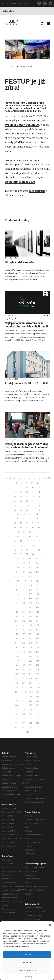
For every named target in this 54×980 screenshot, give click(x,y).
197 (24, 679)
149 (24, 625)
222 (31, 705)
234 (31, 719)
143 (38, 616)
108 (17, 581)
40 (33, 510)
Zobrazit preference (27, 970)
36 (39, 505)
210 (31, 692)
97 (24, 568)
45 (37, 514)
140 (17, 616)
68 (15, 541)
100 (17, 572)
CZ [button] (6, 4)
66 (30, 537)
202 (31, 683)
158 (31, 634)
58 (33, 528)
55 (15, 528)
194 (31, 674)
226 (31, 710)
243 (38, 727)
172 (17, 652)
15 (33, 488)
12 (16, 488)
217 (24, 701)
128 (17, 603)
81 (33, 550)
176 (17, 656)
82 (39, 550)
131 (38, 603)
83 (15, 554)
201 (24, 683)
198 (31, 679)
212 (17, 696)
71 (34, 541)
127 (38, 599)
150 (31, 625)
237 (24, 723)
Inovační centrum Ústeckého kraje (25, 103)
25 (33, 497)
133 (24, 608)
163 (38, 639)
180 (17, 661)
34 (27, 505)
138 (31, 612)
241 (24, 727)
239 (38, 723)
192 (17, 674)
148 (17, 625)
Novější (8, 478)
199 (38, 679)
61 (24, 532)
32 (15, 505)
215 (38, 696)
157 (24, 634)
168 (17, 648)
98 (30, 568)
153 (24, 630)
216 (17, 701)
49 (37, 519)
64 (18, 537)
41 (40, 510)
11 (38, 483)
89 (24, 559)
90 (30, 559)
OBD (13, 4)
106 (31, 576)
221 (24, 705)
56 (21, 528)
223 (38, 705)
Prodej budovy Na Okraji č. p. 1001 (27, 383)
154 (31, 630)
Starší (47, 478)
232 (17, 719)
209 (24, 692)
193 (24, 674)
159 (37, 634)
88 (18, 559)
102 (31, 572)
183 (37, 661)
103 (38, 572)
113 (24, 585)
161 (24, 639)
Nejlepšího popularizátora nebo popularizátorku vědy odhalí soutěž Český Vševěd (26, 326)
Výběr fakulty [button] (27, 11)
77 (39, 545)
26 (39, 497)
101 (24, 572)
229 (24, 714)
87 (39, 554)
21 (39, 492)
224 (17, 710)
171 (38, 648)
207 (38, 688)
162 (31, 639)
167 (38, 643)
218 (31, 701)
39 (27, 510)
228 (17, 714)
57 (27, 528)
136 (17, 612)
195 (38, 674)
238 (31, 723)
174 (31, 652)
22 (15, 497)
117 (24, 590)
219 (37, 701)
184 (17, 665)
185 (24, 665)
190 (31, 670)
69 (21, 541)
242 (31, 727)
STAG (27, 4)
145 (24, 621)
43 (24, 514)
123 (37, 594)
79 (21, 550)
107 (38, 576)
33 (21, 505)
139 (37, 612)
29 (27, 501)
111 (38, 581)
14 (27, 488)
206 (31, 688)
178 (31, 656)
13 (21, 488)
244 (27, 732)
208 (17, 692)
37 (15, 510)
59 (39, 528)
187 (38, 665)
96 (18, 568)
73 (15, 545)
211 (38, 692)
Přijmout (27, 954)
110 (31, 581)
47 (24, 519)
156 (17, 634)
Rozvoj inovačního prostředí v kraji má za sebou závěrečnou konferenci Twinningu (27, 447)
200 (17, 683)
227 (38, 710)
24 (27, 497)
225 (24, 710)
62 (30, 532)
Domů (10, 67)
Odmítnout (27, 962)
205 (24, 688)
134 (31, 608)
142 (31, 616)
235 (38, 719)
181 (24, 661)
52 (27, 523)
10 (32, 483)
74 (21, 545)
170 (31, 648)
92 (18, 563)
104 (17, 576)
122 (31, 594)
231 (38, 714)
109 (24, 581)
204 (16, 688)
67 (37, 537)
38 (21, 510)
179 (37, 656)
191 (38, 670)
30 (33, 501)
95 (37, 563)
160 (17, 639)
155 (38, 630)
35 (33, 505)
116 (17, 590)
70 (28, 541)
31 (39, 501)
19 (27, 492)
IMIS (20, 4)
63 (37, 532)
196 (17, 679)
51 (21, 523)
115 (37, 585)
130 (31, 603)
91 (37, 559)
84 (21, 554)
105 (24, 576)
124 (17, 599)
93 (24, 563)
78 (15, 550)
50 (15, 523)
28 (21, 501)
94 (30, 563)
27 (15, 501)
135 (38, 608)
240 (17, 727)
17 (15, 492)
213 (24, 696)
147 (38, 621)
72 (39, 541)
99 (37, 568)
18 (21, 492)
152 (17, 630)
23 (21, 497)
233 (24, 719)
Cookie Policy (27, 977)
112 (17, 585)
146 (31, 621)
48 (30, 519)
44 (30, 514)
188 (17, 670)
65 (24, 537)
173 (24, 652)
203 (38, 683)
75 (27, 545)
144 (17, 621)
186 (31, 665)
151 (38, 625)
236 (17, 723)
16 (39, 488)
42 (18, 514)
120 (17, 594)
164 (17, 643)
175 (38, 652)
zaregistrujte (37, 191)
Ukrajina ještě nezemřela (20, 262)
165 (24, 643)
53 (33, 523)
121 (24, 594)
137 (24, 612)
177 (24, 656)
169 (24, 648)
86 (33, 554)
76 (33, 545)
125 (24, 599)
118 (30, 590)
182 (31, 661)
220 (17, 705)
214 (31, 696)
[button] (50, 925)
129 (24, 603)
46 (18, 519)
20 (33, 492)
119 (37, 590)
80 (27, 550)
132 (17, 608)
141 (24, 616)
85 (27, 554)
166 (31, 643)
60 (18, 532)
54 (39, 523)
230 (31, 714)
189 (24, 670)
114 (31, 585)
